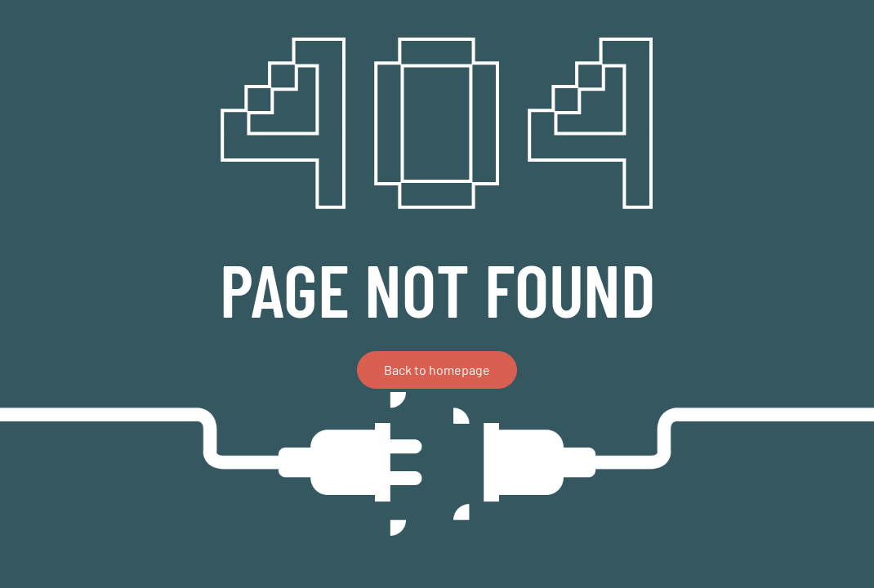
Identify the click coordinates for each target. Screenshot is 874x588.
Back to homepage (437, 370)
